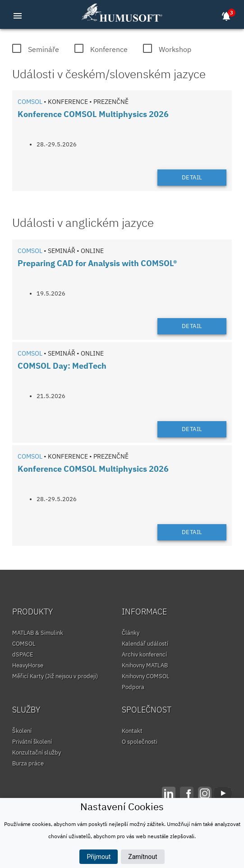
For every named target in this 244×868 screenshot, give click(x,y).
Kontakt (132, 731)
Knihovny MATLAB (145, 665)
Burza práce (28, 763)
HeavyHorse (28, 665)
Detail (192, 177)
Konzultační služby (37, 753)
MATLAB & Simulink (38, 633)
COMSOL (24, 644)
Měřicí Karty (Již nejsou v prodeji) (55, 676)
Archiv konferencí (144, 655)
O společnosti (140, 742)
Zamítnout (143, 857)
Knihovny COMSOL (146, 676)
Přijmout (99, 857)
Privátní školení (32, 742)
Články (131, 633)
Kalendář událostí (145, 644)
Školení (22, 731)
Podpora (133, 687)
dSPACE (23, 655)
